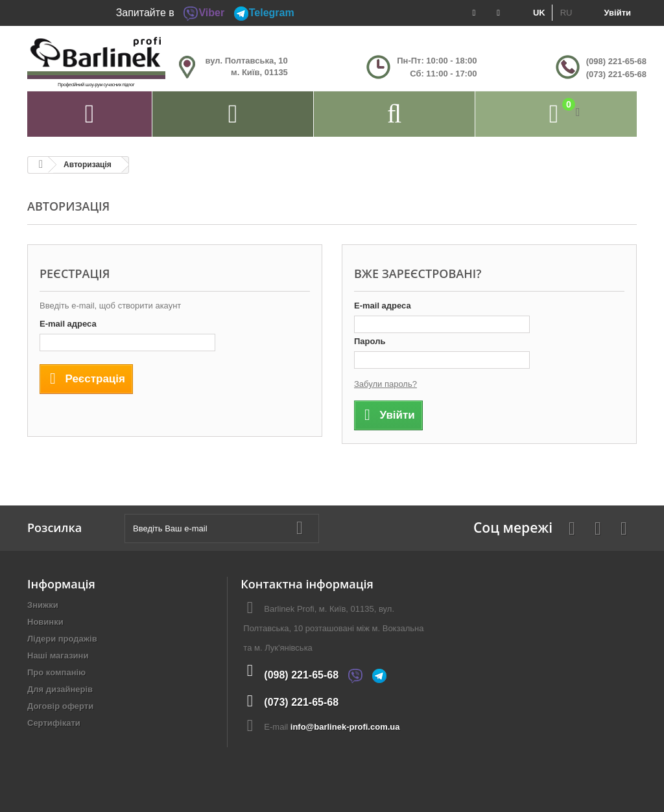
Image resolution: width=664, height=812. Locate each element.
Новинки (45, 622)
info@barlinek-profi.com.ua (345, 727)
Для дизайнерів (60, 689)
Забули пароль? (385, 384)
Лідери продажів (62, 639)
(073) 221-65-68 (616, 74)
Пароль (370, 341)
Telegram (264, 13)
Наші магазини (58, 655)
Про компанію (56, 672)
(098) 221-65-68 (616, 61)
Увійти (617, 13)
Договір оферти (60, 706)
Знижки (43, 605)
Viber (204, 13)
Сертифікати (54, 723)
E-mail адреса (68, 324)
